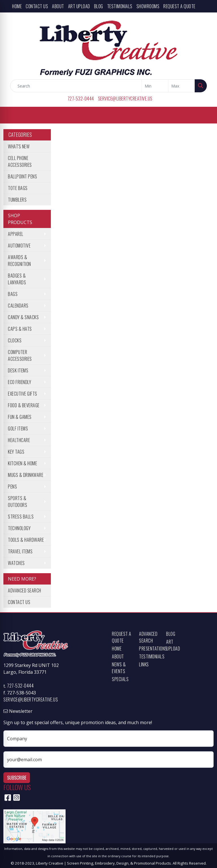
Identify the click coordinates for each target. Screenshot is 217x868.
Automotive (19, 246)
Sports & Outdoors (18, 502)
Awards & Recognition (19, 261)
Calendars (18, 306)
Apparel (16, 234)
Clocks (15, 340)
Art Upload (79, 6)
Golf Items (18, 428)
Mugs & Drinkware (26, 475)
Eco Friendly (19, 382)
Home (17, 6)
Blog (99, 6)
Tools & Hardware (26, 540)
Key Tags (16, 452)
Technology (19, 528)
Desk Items (18, 370)
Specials (120, 679)
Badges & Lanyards (17, 279)
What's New (19, 146)
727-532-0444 (81, 99)
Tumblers (17, 200)
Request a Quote (179, 6)
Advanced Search (25, 590)
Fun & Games (20, 417)
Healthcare (19, 440)
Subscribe (17, 778)
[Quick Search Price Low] (155, 86)
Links (144, 664)
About (58, 6)
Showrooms (148, 6)
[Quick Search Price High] (182, 86)
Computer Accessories (20, 355)
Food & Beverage (24, 405)
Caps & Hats (20, 329)
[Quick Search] (76, 86)
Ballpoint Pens (22, 176)
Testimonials (120, 6)
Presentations (149, 649)
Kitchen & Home (22, 463)
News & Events (119, 668)
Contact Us (37, 6)
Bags (13, 294)
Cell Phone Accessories (20, 161)
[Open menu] (206, 115)
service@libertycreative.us (125, 99)
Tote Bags (18, 188)
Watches (16, 563)
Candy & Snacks (23, 317)
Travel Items (20, 551)
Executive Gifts (23, 394)
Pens (12, 487)
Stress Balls (21, 517)
